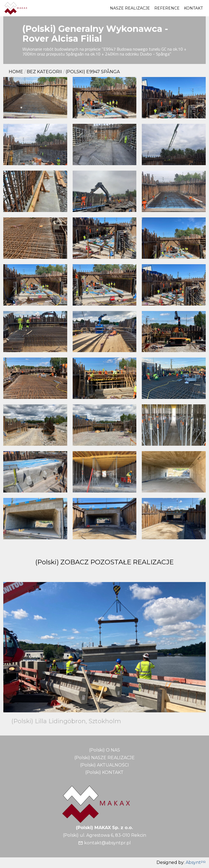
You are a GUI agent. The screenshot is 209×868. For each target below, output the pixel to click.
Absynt (196, 863)
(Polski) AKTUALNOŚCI (104, 765)
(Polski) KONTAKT (104, 772)
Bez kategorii (44, 72)
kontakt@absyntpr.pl (107, 843)
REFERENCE (167, 8)
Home (16, 72)
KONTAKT (193, 8)
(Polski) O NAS (104, 750)
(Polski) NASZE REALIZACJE (104, 758)
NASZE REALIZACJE (130, 8)
